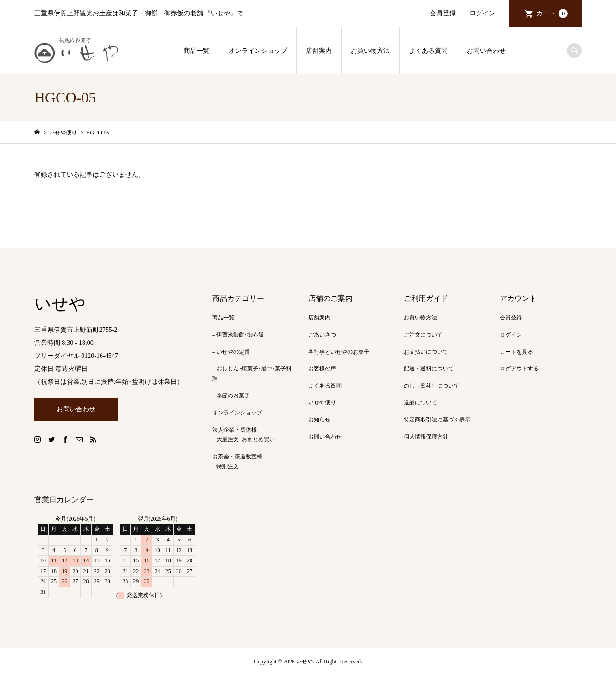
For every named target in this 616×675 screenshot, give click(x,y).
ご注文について (423, 335)
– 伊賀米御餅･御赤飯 (238, 335)
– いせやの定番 (231, 352)
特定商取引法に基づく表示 (437, 420)
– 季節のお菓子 (231, 395)
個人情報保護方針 (426, 437)
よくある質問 (428, 51)
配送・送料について (429, 369)
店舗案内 (319, 51)
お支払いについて (426, 352)
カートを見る (516, 352)
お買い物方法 (370, 51)
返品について (420, 402)
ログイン (483, 13)
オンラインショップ (258, 51)
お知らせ (319, 420)
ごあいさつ (322, 335)
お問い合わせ (486, 51)
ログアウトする (519, 369)
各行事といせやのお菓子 (339, 352)
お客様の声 (322, 369)
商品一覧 (197, 51)
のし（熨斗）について (432, 386)
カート (552, 13)
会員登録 (443, 13)
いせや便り (322, 402)
